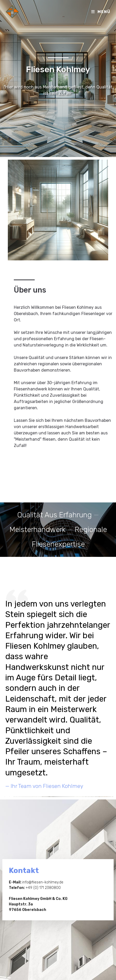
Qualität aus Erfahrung (54, 515)
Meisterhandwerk (37, 530)
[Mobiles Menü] (101, 12)
